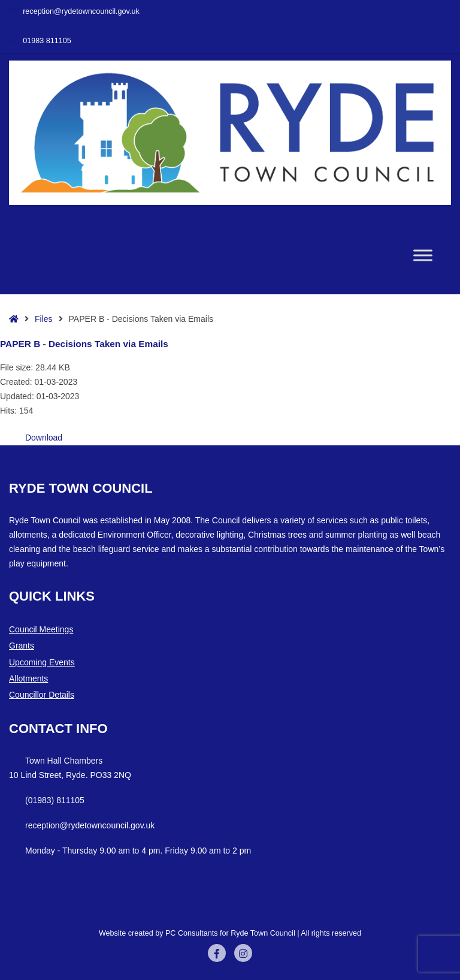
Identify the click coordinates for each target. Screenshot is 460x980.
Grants (22, 646)
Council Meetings (41, 629)
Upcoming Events (42, 662)
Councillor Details (42, 695)
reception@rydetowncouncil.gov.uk (74, 11)
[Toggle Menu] (423, 256)
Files (44, 319)
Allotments (28, 679)
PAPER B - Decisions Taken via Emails (84, 344)
